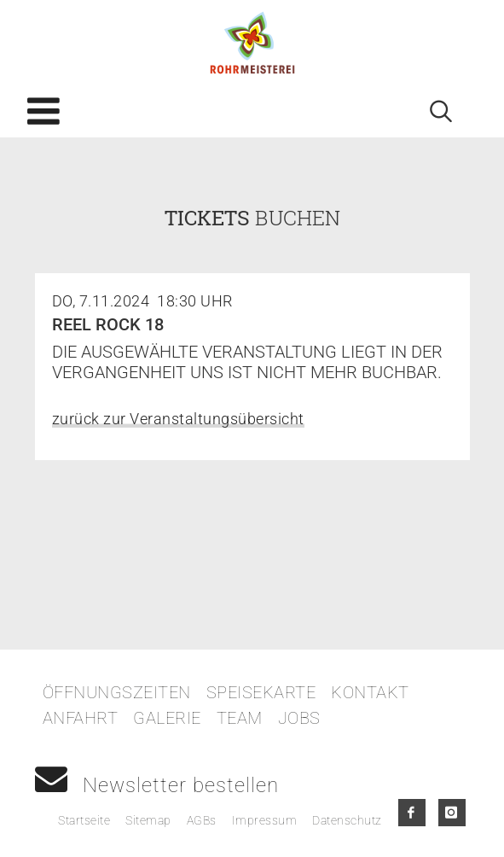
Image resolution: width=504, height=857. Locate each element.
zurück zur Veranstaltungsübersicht (178, 419)
